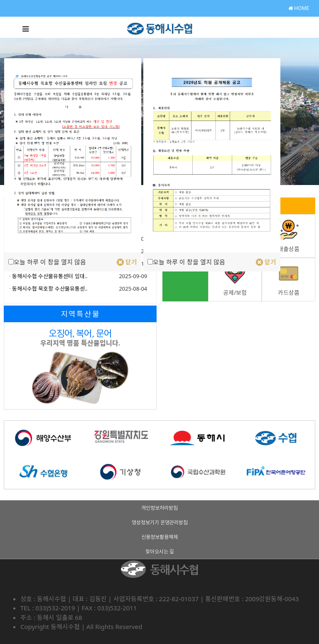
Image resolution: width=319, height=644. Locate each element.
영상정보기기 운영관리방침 (160, 522)
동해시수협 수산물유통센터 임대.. (50, 276)
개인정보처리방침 (159, 508)
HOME (299, 8)
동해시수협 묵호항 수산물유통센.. (50, 289)
